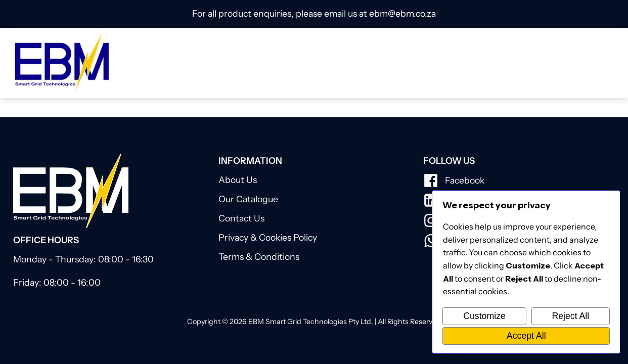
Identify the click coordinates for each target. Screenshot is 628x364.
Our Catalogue (248, 199)
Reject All (570, 316)
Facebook (465, 180)
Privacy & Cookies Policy (268, 237)
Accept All (526, 336)
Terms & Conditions (259, 257)
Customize (484, 316)
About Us (238, 180)
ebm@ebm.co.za (402, 13)
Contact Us (241, 218)
